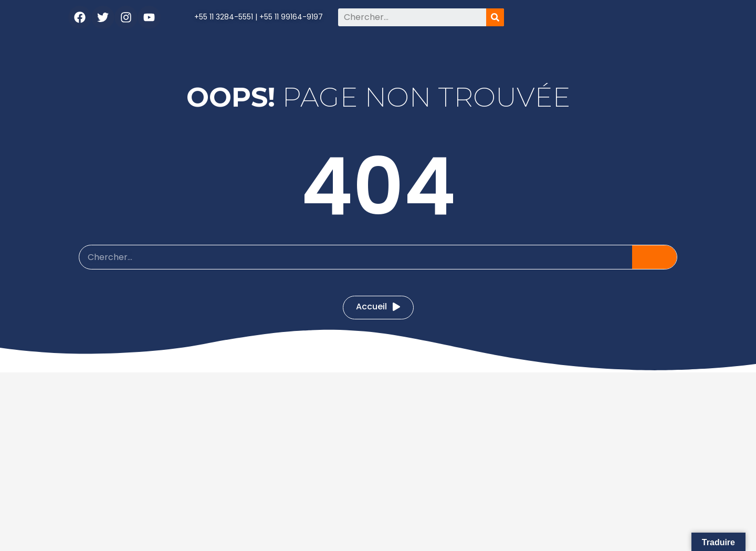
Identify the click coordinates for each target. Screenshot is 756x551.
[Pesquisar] (495, 17)
